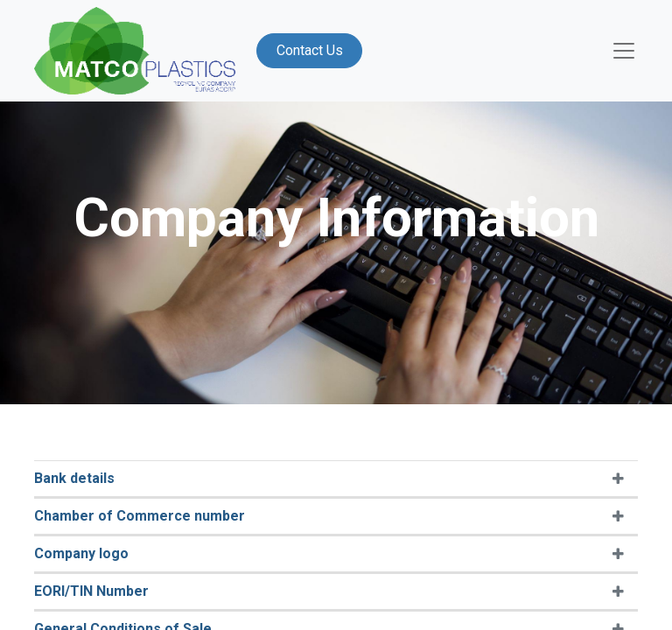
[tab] (336, 479)
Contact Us (310, 50)
